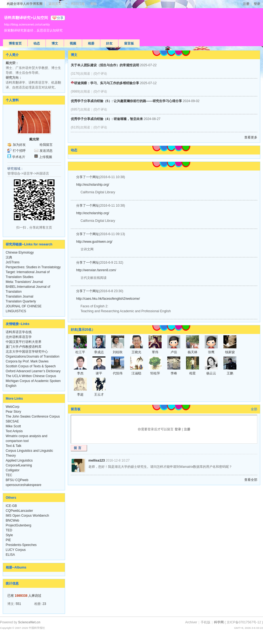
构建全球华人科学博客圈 (25, 4)
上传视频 (46, 157)
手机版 (206, 622)
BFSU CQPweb (17, 480)
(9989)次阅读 (80, 91)
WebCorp (12, 407)
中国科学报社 (37, 628)
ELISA (10, 555)
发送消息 (46, 151)
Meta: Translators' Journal (24, 282)
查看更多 (251, 137)
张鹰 (211, 352)
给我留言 (46, 145)
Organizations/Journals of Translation (33, 356)
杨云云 (211, 373)
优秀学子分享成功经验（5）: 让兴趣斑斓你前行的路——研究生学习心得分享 (126, 101)
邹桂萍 (155, 373)
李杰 (80, 373)
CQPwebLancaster (19, 511)
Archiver (191, 622)
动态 (37, 43)
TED (9, 530)
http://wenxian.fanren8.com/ (96, 270)
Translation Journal (20, 296)
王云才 (99, 394)
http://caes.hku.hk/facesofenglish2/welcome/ (108, 299)
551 (18, 604)
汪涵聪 (136, 373)
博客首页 (15, 43)
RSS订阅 (78, 4)
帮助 (93, 4)
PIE (8, 540)
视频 (73, 43)
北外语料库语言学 (19, 337)
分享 (60, 18)
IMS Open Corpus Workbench (27, 516)
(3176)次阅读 (80, 74)
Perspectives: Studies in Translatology (33, 267)
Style (9, 535)
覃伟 (155, 352)
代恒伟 (118, 373)
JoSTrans (13, 262)
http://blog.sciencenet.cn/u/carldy (27, 24)
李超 (80, 394)
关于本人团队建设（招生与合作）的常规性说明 (105, 65)
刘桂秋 (118, 352)
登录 (257, 4)
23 (44, 604)
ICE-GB (11, 506)
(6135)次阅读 (80, 127)
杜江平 (80, 352)
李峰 (174, 373)
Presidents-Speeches (21, 545)
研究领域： (15, 169)
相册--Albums (16, 567)
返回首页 (55, 4)
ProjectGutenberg (18, 525)
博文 (55, 43)
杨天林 (193, 352)
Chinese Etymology (20, 252)
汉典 (9, 257)
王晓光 (136, 352)
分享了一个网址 (88, 177)
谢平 (99, 373)
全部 (254, 409)
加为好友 (19, 145)
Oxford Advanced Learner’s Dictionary (33, 371)
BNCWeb (12, 520)
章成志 (99, 352)
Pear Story (13, 412)
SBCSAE (12, 421)
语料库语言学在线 (19, 332)
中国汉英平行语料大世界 (24, 342)
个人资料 (12, 100)
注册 (246, 4)
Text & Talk (14, 446)
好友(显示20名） (83, 330)
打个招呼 (19, 151)
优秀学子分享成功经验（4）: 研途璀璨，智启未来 (107, 119)
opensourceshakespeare (23, 485)
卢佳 (174, 352)
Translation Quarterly (21, 301)
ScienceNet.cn (29, 622)
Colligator (13, 470)
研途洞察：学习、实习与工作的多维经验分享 (105, 83)
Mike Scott (13, 426)
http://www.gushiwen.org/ (94, 242)
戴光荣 (34, 139)
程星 (193, 373)
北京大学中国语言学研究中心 (27, 352)
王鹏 (230, 373)
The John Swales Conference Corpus (33, 416)
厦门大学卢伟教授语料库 (24, 347)
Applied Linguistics (19, 460)
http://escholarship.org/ (93, 185)
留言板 (129, 43)
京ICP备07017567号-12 (244, 622)
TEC (9, 475)
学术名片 (19, 157)
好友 (109, 43)
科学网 (219, 622)
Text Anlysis (14, 431)
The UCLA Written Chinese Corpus (31, 376)
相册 (91, 43)
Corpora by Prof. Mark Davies (27, 361)
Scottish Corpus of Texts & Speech (31, 366)
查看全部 (251, 480)
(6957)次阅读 (80, 109)
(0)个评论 (100, 74)
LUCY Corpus (16, 550)
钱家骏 (230, 352)
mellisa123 (97, 460)
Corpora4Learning (19, 465)
